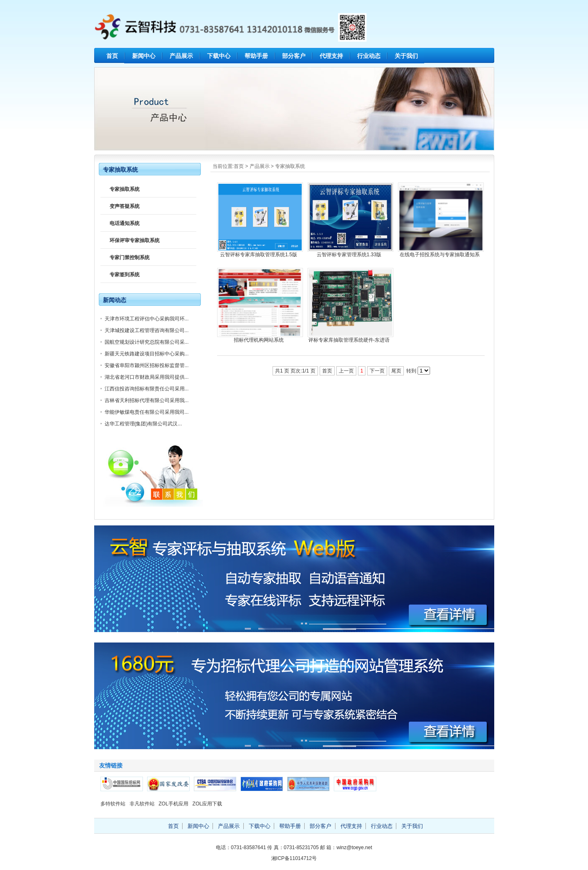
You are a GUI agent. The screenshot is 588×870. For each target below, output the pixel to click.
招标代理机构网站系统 (259, 340)
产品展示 (181, 56)
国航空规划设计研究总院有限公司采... (147, 342)
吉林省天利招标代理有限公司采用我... (147, 400)
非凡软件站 (142, 804)
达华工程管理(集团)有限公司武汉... (143, 424)
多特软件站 (113, 804)
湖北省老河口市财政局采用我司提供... (147, 377)
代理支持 (331, 56)
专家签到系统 (125, 275)
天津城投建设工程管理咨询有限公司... (147, 330)
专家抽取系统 (290, 166)
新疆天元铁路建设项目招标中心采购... (147, 354)
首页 (112, 56)
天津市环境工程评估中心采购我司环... (147, 319)
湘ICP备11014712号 (294, 858)
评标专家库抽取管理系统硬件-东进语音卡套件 (349, 340)
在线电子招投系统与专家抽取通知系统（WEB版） (440, 255)
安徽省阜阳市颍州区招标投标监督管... (147, 365)
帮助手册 (256, 56)
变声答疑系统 (125, 206)
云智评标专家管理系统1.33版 (349, 255)
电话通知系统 (125, 223)
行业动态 (369, 56)
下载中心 (219, 56)
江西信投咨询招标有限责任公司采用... (147, 389)
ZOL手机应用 (174, 804)
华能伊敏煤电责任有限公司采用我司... (147, 412)
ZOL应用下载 (207, 804)
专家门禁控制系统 (130, 257)
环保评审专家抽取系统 (135, 240)
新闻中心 (144, 56)
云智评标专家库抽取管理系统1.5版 (259, 255)
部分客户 (294, 56)
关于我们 (406, 56)
